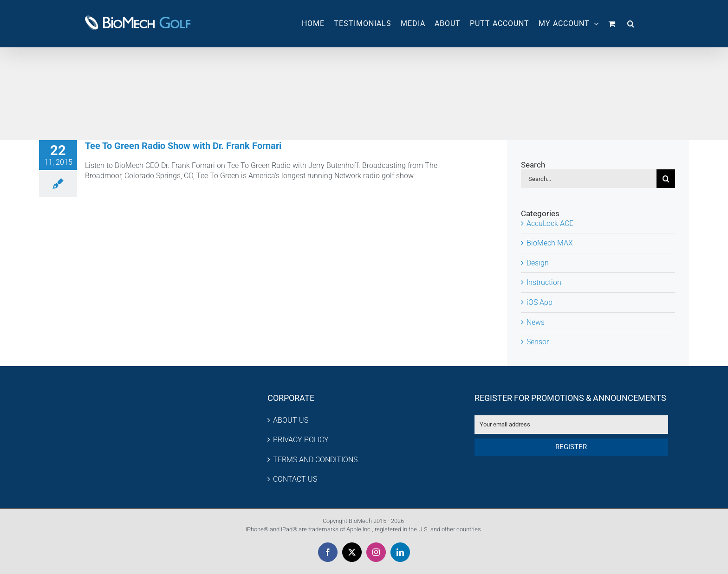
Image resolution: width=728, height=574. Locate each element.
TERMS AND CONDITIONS (315, 460)
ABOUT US (291, 420)
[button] (631, 24)
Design (538, 263)
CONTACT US (295, 479)
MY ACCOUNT (569, 23)
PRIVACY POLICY (301, 440)
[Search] (666, 179)
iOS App (539, 302)
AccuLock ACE (550, 223)
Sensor (538, 342)
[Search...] (589, 179)
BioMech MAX (550, 243)
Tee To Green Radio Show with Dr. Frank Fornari (183, 146)
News (536, 322)
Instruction (544, 282)
